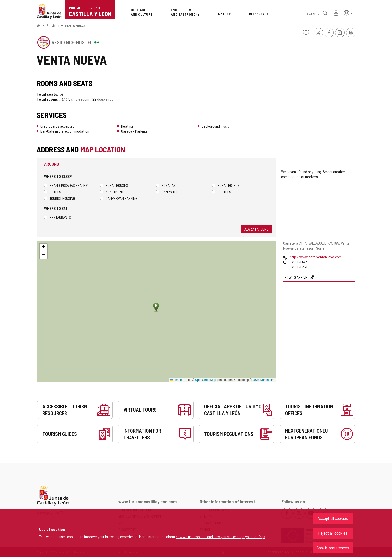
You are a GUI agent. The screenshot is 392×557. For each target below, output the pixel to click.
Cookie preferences (333, 548)
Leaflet (176, 380)
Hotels (53, 192)
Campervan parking (119, 198)
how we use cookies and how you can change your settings (221, 536)
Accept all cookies (333, 518)
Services (53, 26)
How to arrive (296, 277)
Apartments (113, 192)
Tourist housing (60, 198)
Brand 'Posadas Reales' (66, 185)
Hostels (222, 192)
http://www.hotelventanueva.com (316, 257)
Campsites (167, 192)
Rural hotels (226, 185)
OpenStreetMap (206, 380)
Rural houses (114, 185)
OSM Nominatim (263, 380)
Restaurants (58, 217)
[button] (348, 13)
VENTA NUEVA (75, 26)
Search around (256, 229)
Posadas (166, 185)
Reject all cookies (333, 533)
